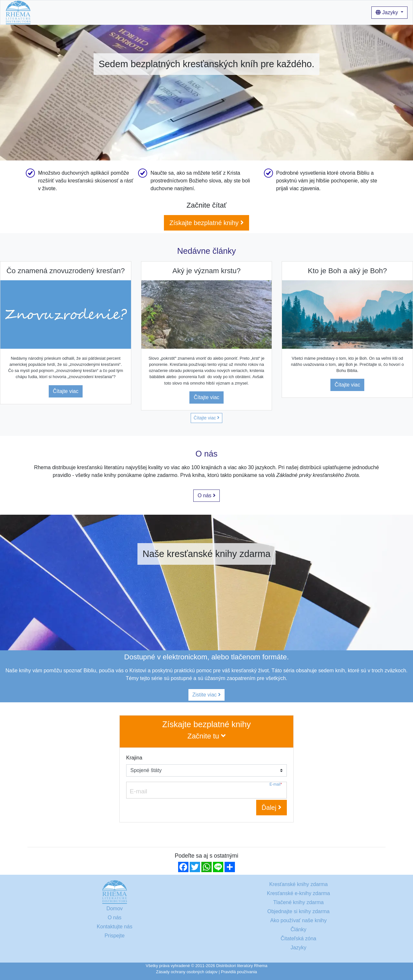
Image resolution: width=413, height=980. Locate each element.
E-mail (276, 784)
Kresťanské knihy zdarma (87, 12)
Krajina (134, 758)
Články (210, 12)
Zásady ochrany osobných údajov (187, 972)
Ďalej (272, 808)
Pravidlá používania (239, 972)
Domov (44, 12)
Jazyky (388, 12)
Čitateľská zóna (299, 939)
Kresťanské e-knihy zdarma (298, 893)
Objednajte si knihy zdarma (299, 911)
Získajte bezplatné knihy (206, 223)
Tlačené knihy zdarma (299, 902)
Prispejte (115, 936)
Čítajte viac (66, 391)
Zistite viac (206, 695)
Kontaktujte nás (115, 927)
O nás (128, 12)
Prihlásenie (235, 12)
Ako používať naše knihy (169, 12)
